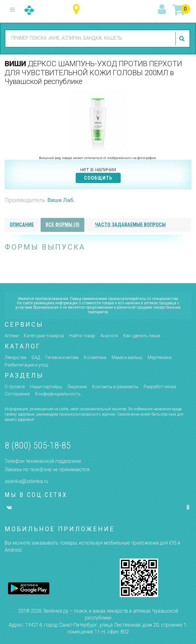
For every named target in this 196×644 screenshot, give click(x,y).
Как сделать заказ (142, 336)
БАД (36, 357)
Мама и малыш (127, 357)
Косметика (95, 357)
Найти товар (82, 336)
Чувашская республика (78, 9)
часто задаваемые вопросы (130, 225)
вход (163, 10)
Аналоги (109, 336)
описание (22, 225)
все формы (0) (62, 225)
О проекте (15, 387)
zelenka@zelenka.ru (26, 481)
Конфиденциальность (58, 394)
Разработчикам (160, 387)
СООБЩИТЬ (98, 178)
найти (183, 39)
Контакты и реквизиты (115, 387)
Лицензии (77, 387)
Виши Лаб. (61, 200)
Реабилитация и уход (26, 365)
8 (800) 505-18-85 (38, 445)
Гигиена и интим (62, 357)
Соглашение (17, 394)
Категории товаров (44, 336)
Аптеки (12, 336)
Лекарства (16, 357)
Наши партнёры (46, 387)
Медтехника (160, 357)
